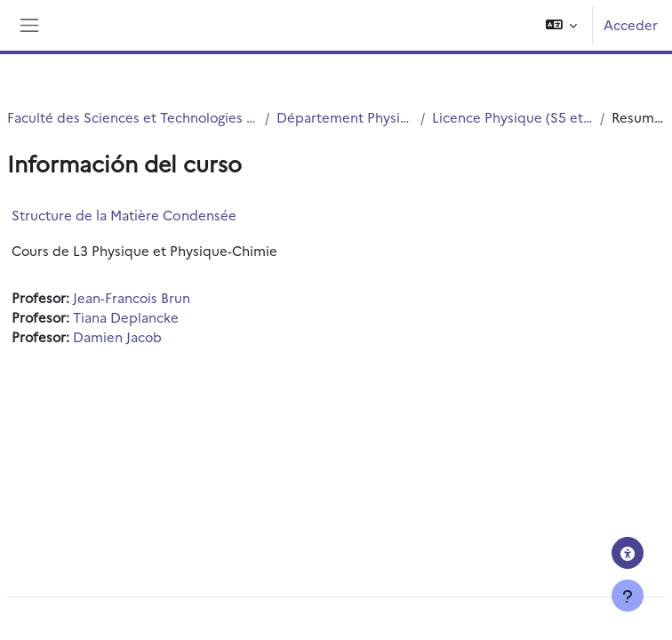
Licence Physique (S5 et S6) (512, 117)
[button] (562, 25)
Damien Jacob (117, 336)
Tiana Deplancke (126, 317)
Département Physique (345, 117)
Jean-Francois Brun (132, 297)
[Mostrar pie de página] (628, 596)
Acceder (631, 24)
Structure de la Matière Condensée (124, 215)
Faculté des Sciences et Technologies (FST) (132, 117)
